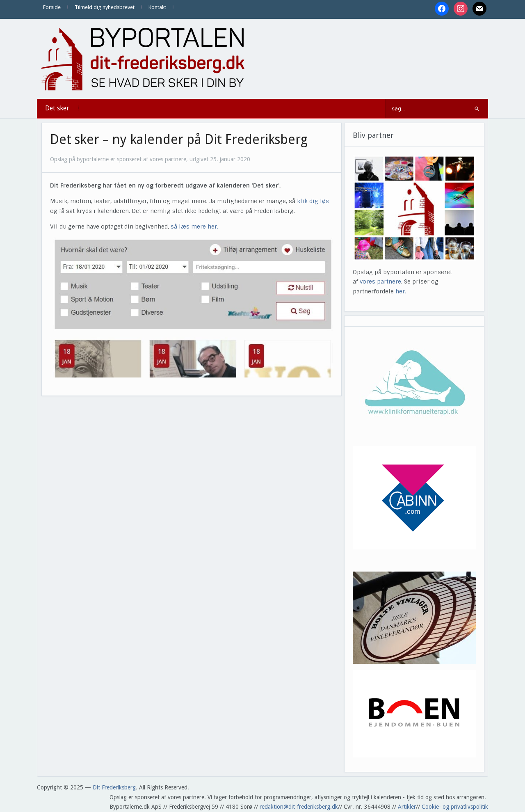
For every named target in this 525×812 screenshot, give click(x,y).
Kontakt (157, 7)
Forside (52, 7)
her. (401, 291)
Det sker (57, 108)
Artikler (407, 807)
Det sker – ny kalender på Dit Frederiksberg (179, 140)
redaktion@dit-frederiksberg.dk (299, 807)
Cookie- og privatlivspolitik (455, 807)
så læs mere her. (194, 226)
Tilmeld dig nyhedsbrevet (105, 7)
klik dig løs (313, 201)
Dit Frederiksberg (114, 787)
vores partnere (380, 281)
